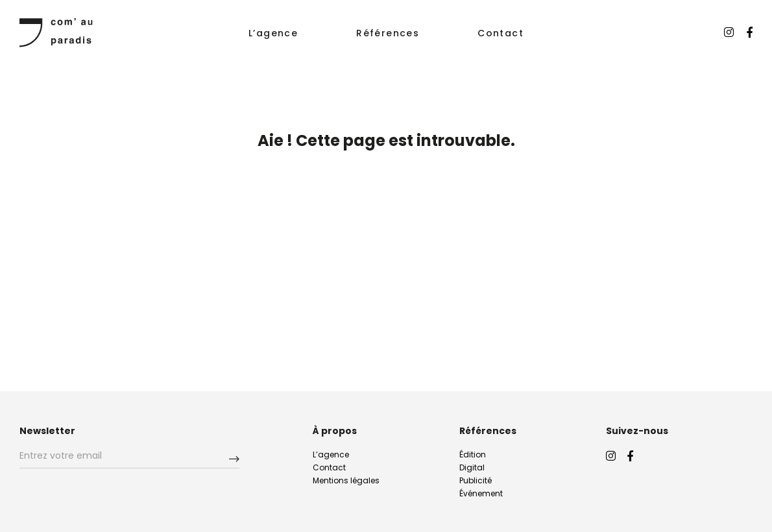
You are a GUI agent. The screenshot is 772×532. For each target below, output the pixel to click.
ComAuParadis (56, 32)
